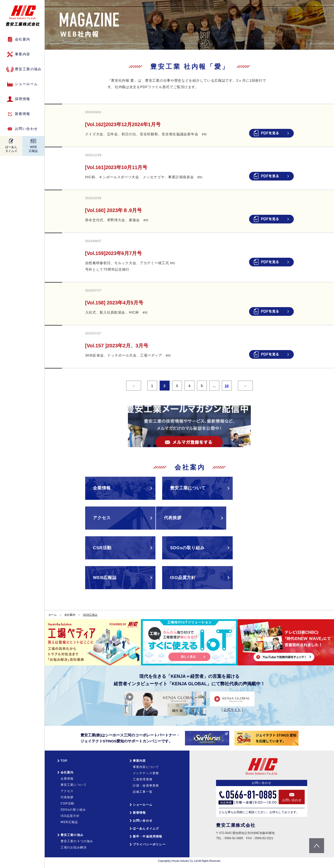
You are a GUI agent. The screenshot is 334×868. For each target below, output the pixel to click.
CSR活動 (67, 802)
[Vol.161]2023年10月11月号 (119, 167)
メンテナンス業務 (146, 771)
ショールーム (26, 84)
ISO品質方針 (70, 814)
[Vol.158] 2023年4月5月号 (114, 303)
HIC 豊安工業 (22, 16)
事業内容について (146, 765)
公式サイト (232, 708)
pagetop (317, 846)
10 (227, 386)
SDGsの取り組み (73, 808)
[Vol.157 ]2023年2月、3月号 (117, 346)
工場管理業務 (143, 778)
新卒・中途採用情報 (148, 835)
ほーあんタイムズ (11, 149)
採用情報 (23, 99)
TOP (64, 759)
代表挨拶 (67, 796)
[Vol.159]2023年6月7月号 (114, 253)
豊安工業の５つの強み (77, 839)
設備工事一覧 (143, 790)
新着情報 (23, 114)
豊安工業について (74, 783)
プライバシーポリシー (149, 843)
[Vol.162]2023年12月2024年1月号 (123, 124)
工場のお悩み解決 (74, 846)
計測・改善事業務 (146, 784)
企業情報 (67, 777)
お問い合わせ (26, 129)
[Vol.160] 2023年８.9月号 (114, 210)
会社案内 (70, 613)
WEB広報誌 (33, 149)
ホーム (53, 613)
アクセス (67, 789)
